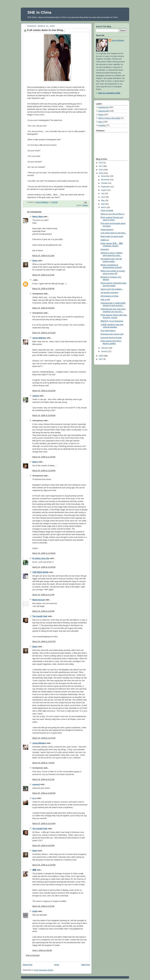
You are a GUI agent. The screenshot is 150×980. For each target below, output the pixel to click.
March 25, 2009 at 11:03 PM (44, 865)
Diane (35, 261)
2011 (101, 166)
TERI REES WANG (40, 572)
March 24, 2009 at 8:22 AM (43, 275)
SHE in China (39, 12)
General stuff (104, 111)
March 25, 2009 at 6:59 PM (43, 846)
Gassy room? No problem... (112, 289)
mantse (36, 396)
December (106, 176)
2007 (101, 359)
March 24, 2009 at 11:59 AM (44, 553)
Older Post (85, 965)
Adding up (105, 240)
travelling (102, 125)
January (105, 351)
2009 (101, 173)
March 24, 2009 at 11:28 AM (44, 471)
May (103, 201)
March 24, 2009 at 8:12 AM (43, 256)
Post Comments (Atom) (44, 970)
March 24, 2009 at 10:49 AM (44, 415)
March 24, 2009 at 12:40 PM (44, 567)
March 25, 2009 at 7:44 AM (43, 763)
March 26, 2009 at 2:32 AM (43, 906)
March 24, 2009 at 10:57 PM (44, 642)
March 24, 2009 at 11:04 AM (44, 457)
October (105, 183)
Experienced (103, 107)
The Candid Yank (40, 616)
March (104, 207)
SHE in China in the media (109, 118)
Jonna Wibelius (39, 338)
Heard (85, 205)
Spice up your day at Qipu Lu (113, 214)
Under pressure (107, 230)
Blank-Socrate (39, 600)
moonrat (36, 784)
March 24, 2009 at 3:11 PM (43, 595)
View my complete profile (109, 93)
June (103, 197)
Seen (100, 122)
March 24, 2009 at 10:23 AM (44, 333)
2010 (101, 170)
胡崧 (34, 870)
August (104, 190)
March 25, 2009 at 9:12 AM (43, 779)
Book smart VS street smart (112, 236)
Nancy (35, 462)
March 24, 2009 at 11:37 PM (44, 738)
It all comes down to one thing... (114, 233)
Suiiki (35, 911)
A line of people (107, 210)
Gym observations (108, 331)
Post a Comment (33, 955)
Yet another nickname (110, 293)
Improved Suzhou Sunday (111, 338)
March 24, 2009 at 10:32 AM (44, 391)
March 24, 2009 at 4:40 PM (43, 611)
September (106, 187)
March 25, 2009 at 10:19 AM (44, 824)
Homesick (105, 249)
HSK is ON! (105, 300)
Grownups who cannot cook (112, 334)
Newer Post (27, 965)
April (103, 204)
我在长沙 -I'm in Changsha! (112, 321)
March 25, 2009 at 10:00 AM (44, 793)
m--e (34, 798)
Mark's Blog (38, 217)
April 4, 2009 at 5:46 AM (42, 950)
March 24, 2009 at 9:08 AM (43, 289)
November (106, 180)
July (103, 194)
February (105, 348)
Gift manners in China (110, 296)
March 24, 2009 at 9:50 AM (43, 308)
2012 (101, 163)
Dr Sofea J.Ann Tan (41, 558)
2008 (101, 356)
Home (57, 965)
